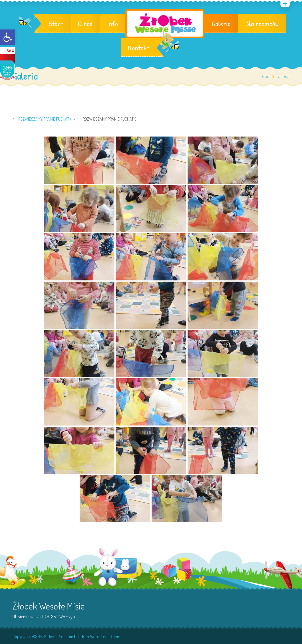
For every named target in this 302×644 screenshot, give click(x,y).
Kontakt (139, 48)
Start (56, 24)
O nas (85, 24)
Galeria (221, 24)
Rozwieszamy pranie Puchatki (45, 119)
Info (113, 24)
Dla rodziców (262, 24)
